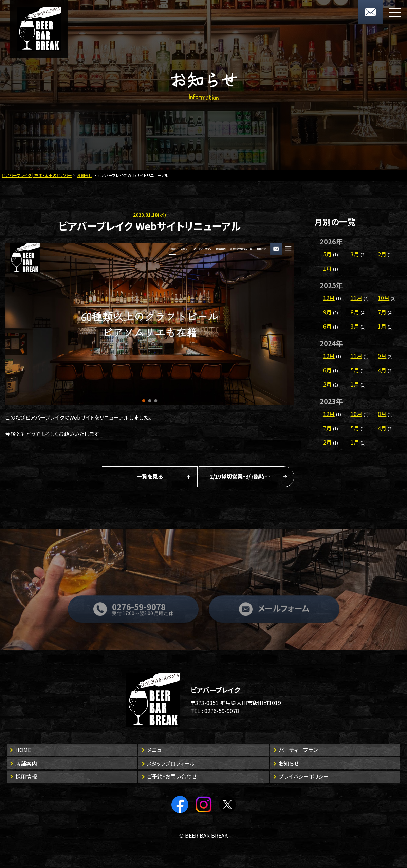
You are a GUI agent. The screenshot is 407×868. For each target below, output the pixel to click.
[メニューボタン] (395, 12)
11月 (356, 298)
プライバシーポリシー (304, 776)
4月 (382, 370)
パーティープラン (298, 750)
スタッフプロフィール (171, 763)
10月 (384, 298)
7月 (382, 312)
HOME (23, 750)
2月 (382, 254)
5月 (327, 254)
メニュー (157, 750)
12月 (329, 298)
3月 (355, 254)
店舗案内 (26, 763)
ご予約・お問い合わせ (172, 776)
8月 (355, 312)
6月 (327, 326)
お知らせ (289, 763)
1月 (327, 268)
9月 (327, 312)
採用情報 (26, 776)
